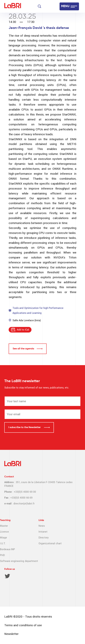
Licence (4, 532)
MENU (65, 6)
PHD (2, 555)
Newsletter (11, 634)
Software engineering (12, 561)
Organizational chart (50, 543)
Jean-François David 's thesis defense (39, 28)
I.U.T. (3, 543)
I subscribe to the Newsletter (25, 427)
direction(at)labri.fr (24, 504)
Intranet (43, 532)
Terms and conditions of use (23, 625)
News (42, 526)
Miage (3, 538)
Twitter (7, 576)
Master (4, 526)
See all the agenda (23, 349)
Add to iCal (23, 330)
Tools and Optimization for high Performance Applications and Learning (38, 310)
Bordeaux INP (7, 549)
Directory (44, 538)
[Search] (39, 6)
